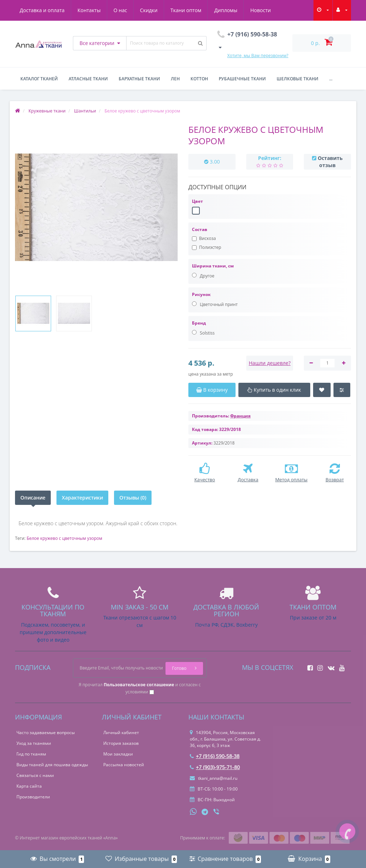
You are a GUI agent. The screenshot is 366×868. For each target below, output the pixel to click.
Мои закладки (118, 754)
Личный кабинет (121, 732)
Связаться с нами (35, 775)
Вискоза (204, 238)
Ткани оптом (186, 10)
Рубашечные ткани (242, 79)
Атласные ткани (88, 79)
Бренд (199, 323)
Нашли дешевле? (270, 363)
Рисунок (201, 294)
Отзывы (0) (133, 498)
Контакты (89, 10)
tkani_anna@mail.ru (214, 778)
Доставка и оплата (42, 10)
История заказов (121, 743)
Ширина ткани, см (213, 266)
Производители (33, 797)
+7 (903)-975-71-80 (215, 767)
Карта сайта (29, 786)
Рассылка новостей (124, 765)
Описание (33, 498)
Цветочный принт (215, 304)
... (331, 79)
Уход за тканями (34, 743)
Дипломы (226, 10)
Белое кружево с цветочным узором (64, 538)
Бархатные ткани (139, 79)
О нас (120, 10)
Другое (203, 276)
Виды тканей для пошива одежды (52, 765)
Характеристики (82, 498)
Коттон (199, 79)
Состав (200, 229)
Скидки (149, 10)
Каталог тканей (39, 79)
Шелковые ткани (298, 79)
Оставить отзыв (330, 162)
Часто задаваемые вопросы (46, 732)
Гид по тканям (31, 754)
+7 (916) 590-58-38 (215, 756)
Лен (175, 79)
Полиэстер (207, 247)
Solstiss (203, 333)
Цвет (197, 201)
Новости (260, 10)
